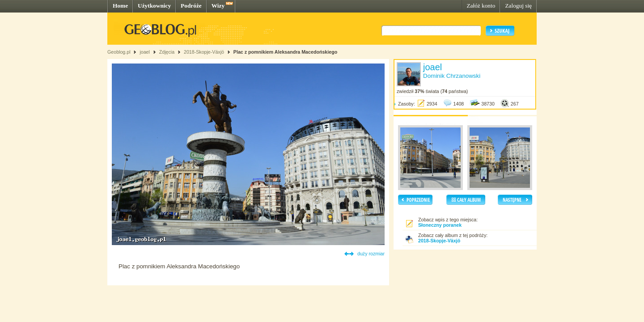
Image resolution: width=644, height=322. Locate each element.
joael (145, 52)
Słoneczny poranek (440, 225)
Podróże (191, 6)
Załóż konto (481, 6)
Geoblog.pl (119, 52)
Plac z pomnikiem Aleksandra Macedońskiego (285, 52)
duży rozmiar (371, 254)
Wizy (218, 6)
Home (120, 6)
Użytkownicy (154, 6)
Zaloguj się (518, 6)
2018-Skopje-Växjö (204, 52)
